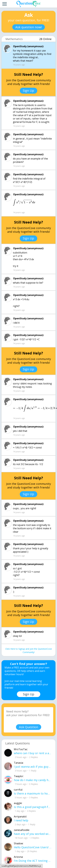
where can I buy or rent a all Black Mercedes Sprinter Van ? (33, 753)
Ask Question (29, 727)
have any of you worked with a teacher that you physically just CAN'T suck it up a (33, 834)
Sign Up (28, 91)
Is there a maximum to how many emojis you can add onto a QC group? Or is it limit (33, 793)
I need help (21, 820)
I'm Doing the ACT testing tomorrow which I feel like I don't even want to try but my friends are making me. (33, 861)
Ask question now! (29, 27)
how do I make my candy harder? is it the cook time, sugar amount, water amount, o (33, 780)
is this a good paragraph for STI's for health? (33, 807)
